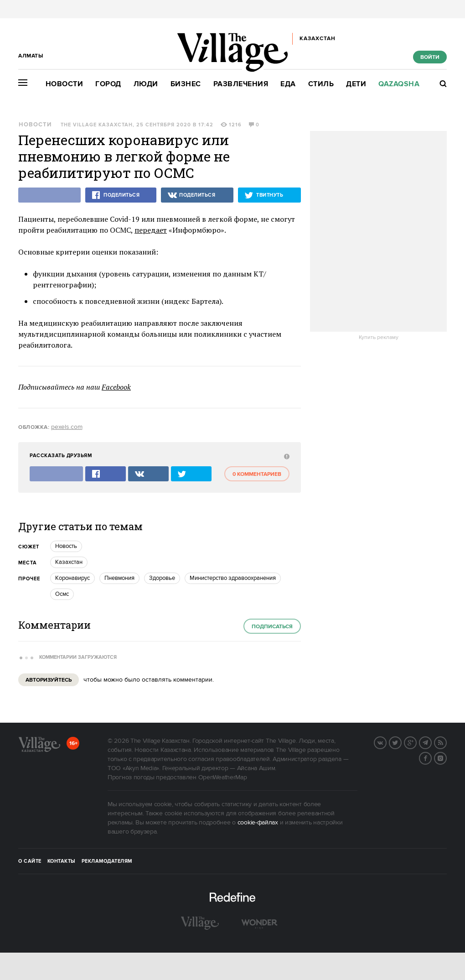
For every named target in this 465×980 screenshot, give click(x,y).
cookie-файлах (258, 823)
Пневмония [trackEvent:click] (119, 578)
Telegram (431, 742)
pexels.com (67, 427)
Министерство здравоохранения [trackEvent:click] (233, 578)
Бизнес (186, 84)
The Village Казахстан (97, 125)
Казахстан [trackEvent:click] (69, 562)
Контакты (62, 861)
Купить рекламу (379, 338)
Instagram (446, 757)
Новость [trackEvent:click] (66, 546)
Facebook (116, 387)
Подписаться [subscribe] (272, 627)
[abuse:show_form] (286, 456)
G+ (416, 742)
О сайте (30, 861)
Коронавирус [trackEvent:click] (72, 578)
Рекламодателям (107, 861)
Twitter (401, 742)
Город (108, 84)
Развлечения (241, 84)
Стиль (321, 84)
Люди (146, 84)
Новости (65, 84)
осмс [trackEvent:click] (62, 594)
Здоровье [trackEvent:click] (162, 578)
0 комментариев (257, 474)
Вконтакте (386, 742)
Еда (288, 84)
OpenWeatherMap (223, 777)
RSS (446, 742)
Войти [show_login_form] (430, 57)
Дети (356, 84)
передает (151, 230)
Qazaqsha (399, 84)
